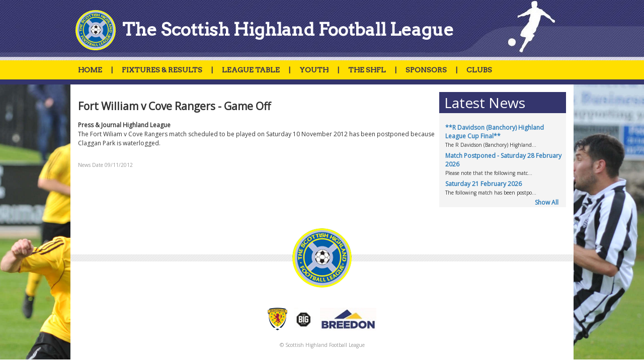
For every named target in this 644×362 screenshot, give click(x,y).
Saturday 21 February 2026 (484, 184)
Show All (547, 202)
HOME (90, 70)
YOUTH (314, 70)
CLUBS (479, 70)
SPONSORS (426, 70)
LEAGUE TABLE (251, 70)
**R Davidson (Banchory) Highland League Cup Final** (495, 132)
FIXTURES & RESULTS (162, 70)
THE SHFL (367, 70)
